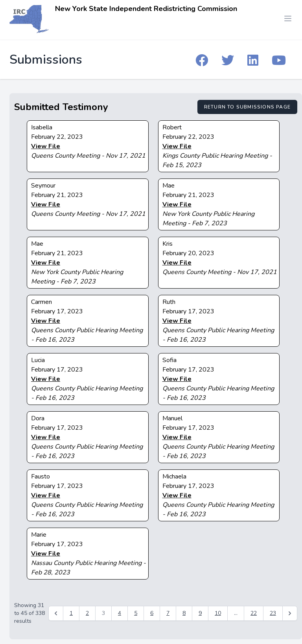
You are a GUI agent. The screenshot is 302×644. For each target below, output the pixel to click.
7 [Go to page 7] (168, 613)
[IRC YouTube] (279, 60)
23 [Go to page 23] (273, 613)
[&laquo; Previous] (56, 613)
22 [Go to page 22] (254, 613)
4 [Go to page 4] (120, 613)
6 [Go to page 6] (152, 613)
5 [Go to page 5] (136, 613)
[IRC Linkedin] (253, 60)
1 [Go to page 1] (71, 613)
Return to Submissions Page (247, 107)
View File (46, 146)
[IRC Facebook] (202, 60)
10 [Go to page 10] (218, 613)
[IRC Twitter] (228, 60)
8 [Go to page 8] (184, 613)
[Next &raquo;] (290, 613)
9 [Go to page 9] (200, 613)
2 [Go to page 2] (87, 613)
